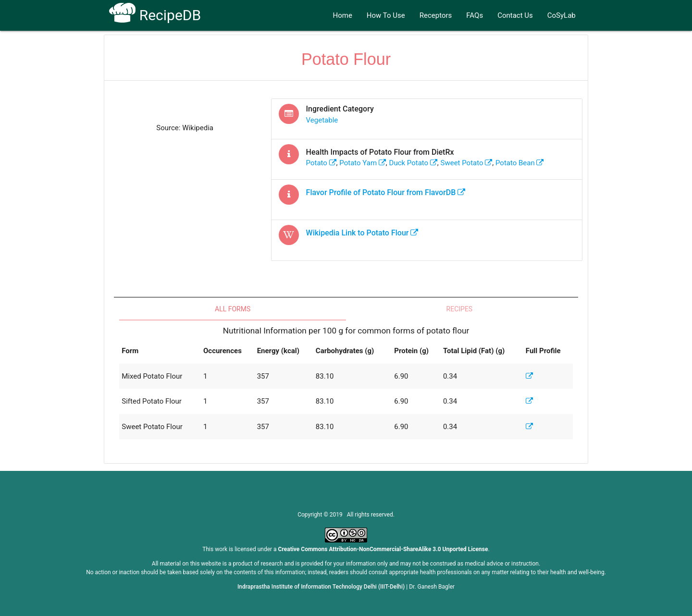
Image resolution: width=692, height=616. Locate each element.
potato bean (520, 163)
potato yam (363, 163)
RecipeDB (155, 15)
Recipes (460, 309)
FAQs (475, 15)
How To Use (386, 15)
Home (342, 15)
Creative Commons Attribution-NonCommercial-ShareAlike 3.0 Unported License (383, 549)
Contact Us (515, 15)
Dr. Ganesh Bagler (432, 587)
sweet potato (467, 163)
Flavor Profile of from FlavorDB (386, 192)
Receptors (436, 15)
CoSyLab (562, 15)
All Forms (233, 309)
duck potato (413, 163)
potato (321, 163)
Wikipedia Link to (362, 233)
